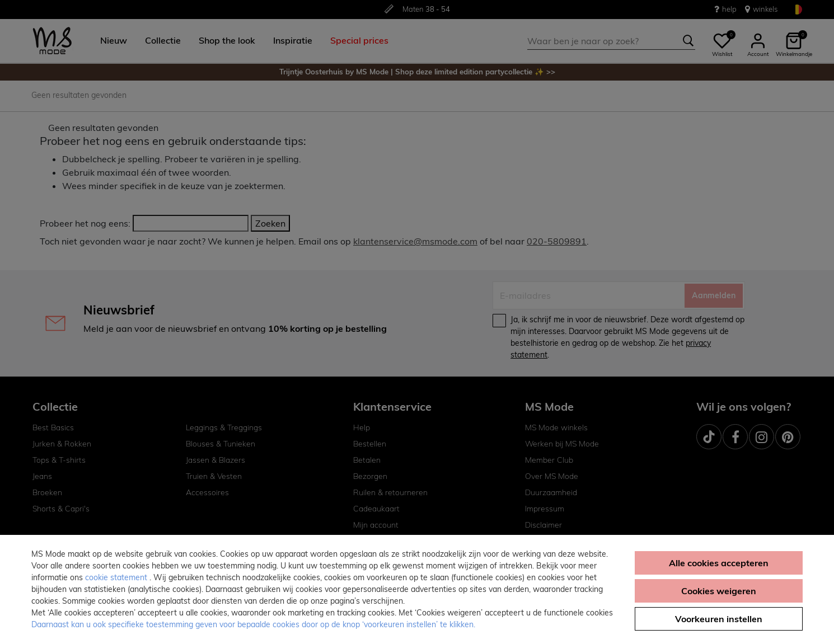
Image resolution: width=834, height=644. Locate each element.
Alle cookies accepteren (719, 563)
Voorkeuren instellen (719, 619)
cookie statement (117, 577)
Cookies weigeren (719, 591)
